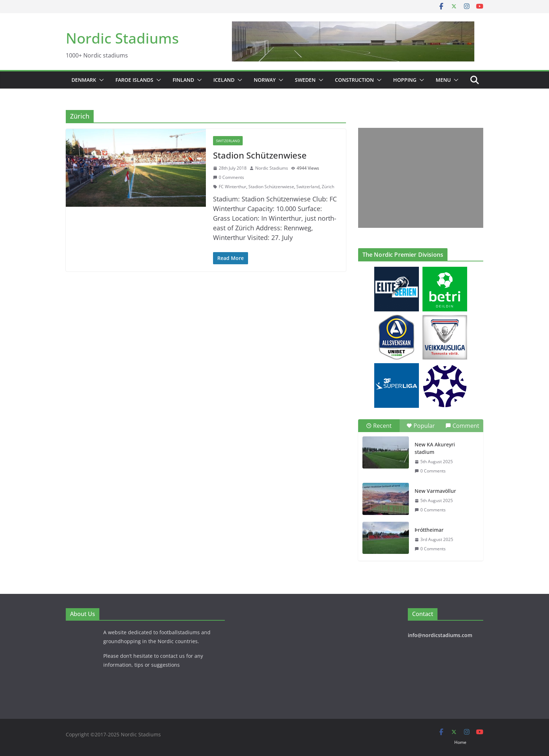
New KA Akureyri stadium (435, 448)
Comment (462, 426)
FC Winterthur (233, 187)
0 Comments (229, 177)
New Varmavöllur (435, 491)
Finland (183, 80)
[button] (100, 80)
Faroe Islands (134, 80)
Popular (421, 426)
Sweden (305, 80)
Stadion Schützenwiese (260, 155)
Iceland (224, 80)
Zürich (328, 187)
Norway (265, 80)
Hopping (405, 80)
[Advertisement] (419, 178)
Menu (443, 80)
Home (460, 742)
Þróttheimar (429, 530)
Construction (354, 80)
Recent (379, 426)
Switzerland (228, 141)
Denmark (84, 80)
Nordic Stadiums (122, 38)
